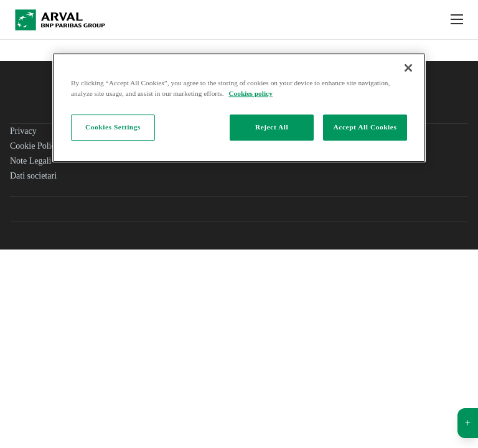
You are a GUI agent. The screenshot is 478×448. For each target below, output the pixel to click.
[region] (239, 108)
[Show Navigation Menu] (457, 20)
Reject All (272, 127)
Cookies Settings (113, 127)
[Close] (408, 68)
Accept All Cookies (365, 127)
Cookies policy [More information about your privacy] (250, 93)
